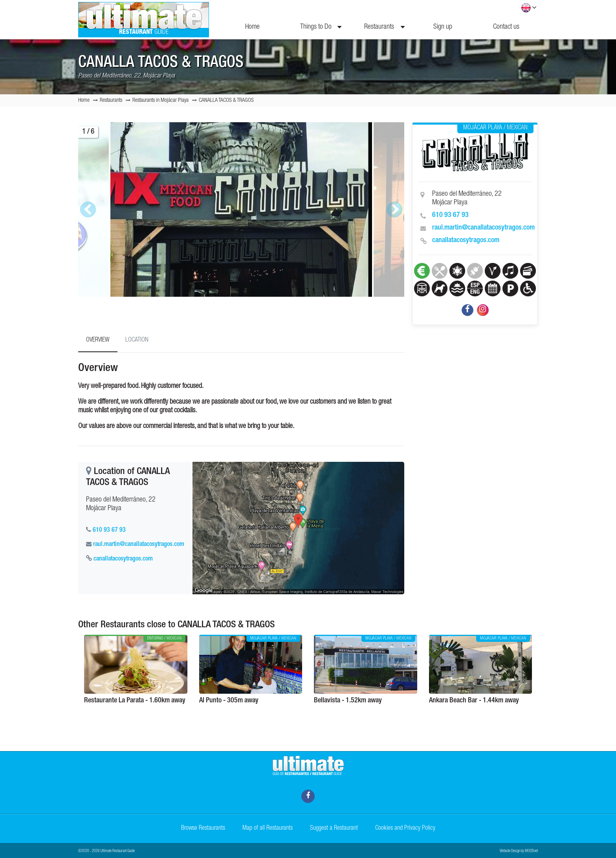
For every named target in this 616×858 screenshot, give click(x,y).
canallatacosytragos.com (466, 241)
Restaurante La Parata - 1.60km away (135, 701)
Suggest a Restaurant (334, 829)
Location (137, 340)
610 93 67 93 (450, 215)
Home (252, 27)
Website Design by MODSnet (519, 851)
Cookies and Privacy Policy (405, 829)
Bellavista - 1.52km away (348, 701)
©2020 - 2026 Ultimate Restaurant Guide (106, 851)
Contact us (506, 27)
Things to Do (321, 27)
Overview (98, 340)
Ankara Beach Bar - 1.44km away (474, 701)
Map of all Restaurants (268, 829)
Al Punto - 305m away (229, 701)
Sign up (443, 27)
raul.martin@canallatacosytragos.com (483, 228)
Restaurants (384, 27)
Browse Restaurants (203, 829)
